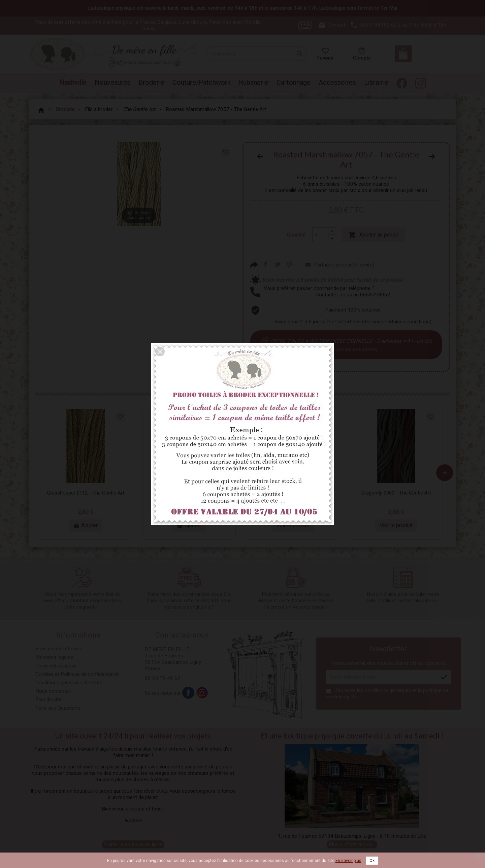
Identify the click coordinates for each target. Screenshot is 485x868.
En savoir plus (348, 861)
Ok (372, 861)
